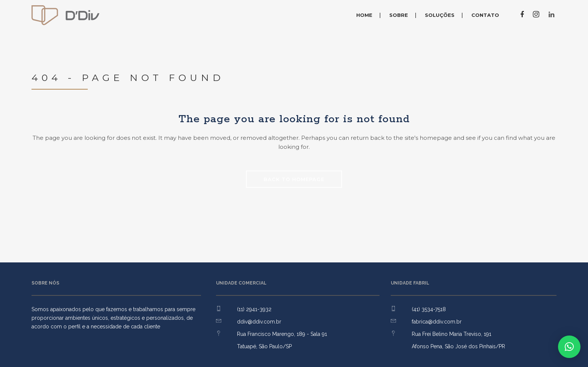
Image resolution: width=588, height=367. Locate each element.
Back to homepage (294, 179)
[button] (569, 347)
